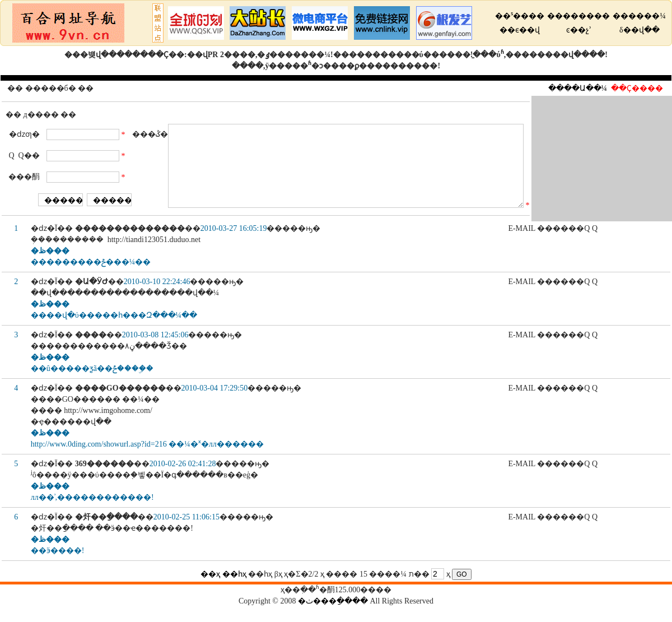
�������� (578, 16)
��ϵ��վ (520, 30)
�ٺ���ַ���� (333, 616)
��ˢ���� (520, 16)
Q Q (591, 243)
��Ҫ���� (637, 88)
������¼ (639, 16)
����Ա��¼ (578, 88)
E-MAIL (521, 243)
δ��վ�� (640, 30)
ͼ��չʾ (579, 30)
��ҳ (210, 589)
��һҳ (234, 589)
